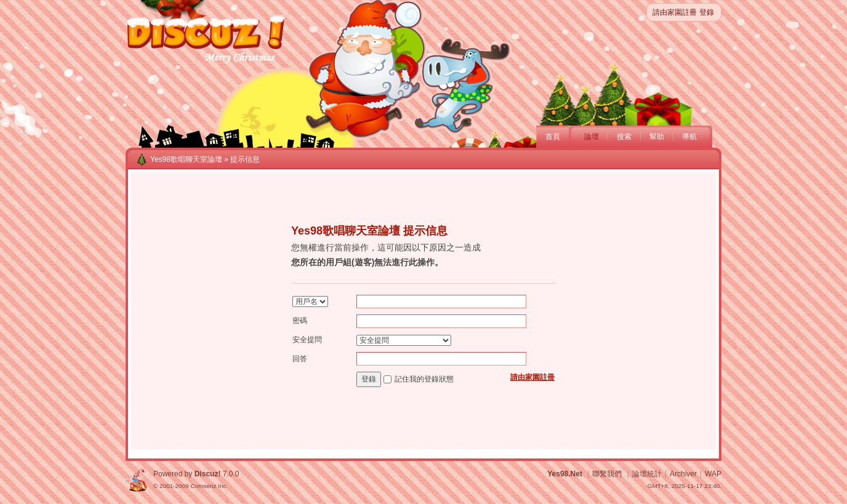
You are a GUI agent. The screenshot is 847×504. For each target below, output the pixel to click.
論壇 (592, 137)
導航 (689, 137)
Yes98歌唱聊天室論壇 (186, 159)
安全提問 (307, 340)
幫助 (657, 137)
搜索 (624, 137)
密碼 (300, 321)
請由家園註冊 (675, 12)
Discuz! (208, 474)
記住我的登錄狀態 (424, 379)
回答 (300, 359)
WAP (713, 474)
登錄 (707, 12)
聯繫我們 (607, 474)
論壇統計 (647, 474)
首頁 (553, 137)
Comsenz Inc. (209, 486)
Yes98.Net (565, 474)
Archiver (683, 474)
